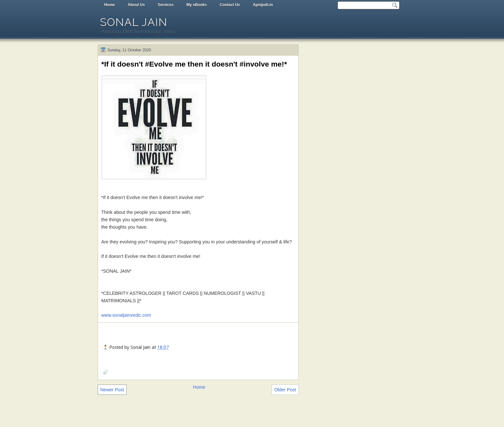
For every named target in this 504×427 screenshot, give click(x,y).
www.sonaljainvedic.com (126, 315)
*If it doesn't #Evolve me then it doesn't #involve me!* (194, 64)
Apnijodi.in (263, 5)
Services (166, 5)
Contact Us (230, 5)
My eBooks (197, 5)
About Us (136, 5)
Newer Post (112, 390)
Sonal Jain (134, 22)
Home (109, 5)
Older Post (285, 390)
